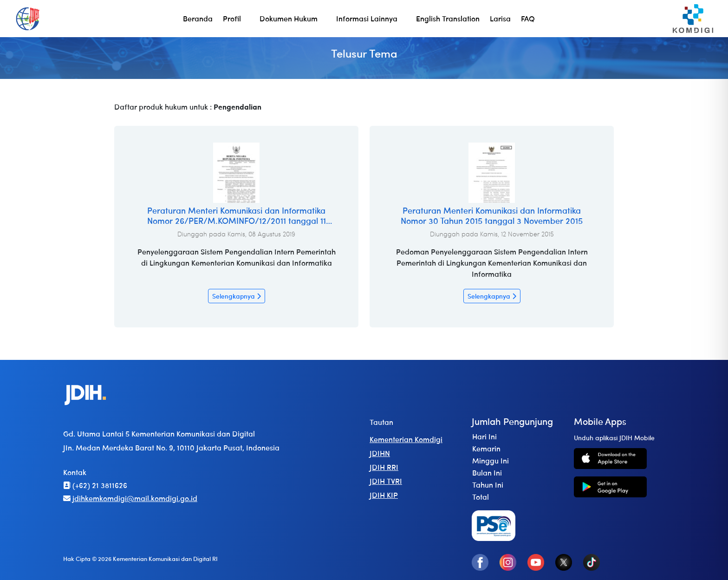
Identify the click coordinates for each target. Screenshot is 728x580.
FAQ (528, 18)
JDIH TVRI (386, 481)
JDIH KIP (384, 495)
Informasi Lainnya (367, 18)
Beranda (198, 18)
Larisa (500, 18)
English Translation (448, 18)
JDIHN (380, 453)
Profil (232, 18)
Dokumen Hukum (289, 18)
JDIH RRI (384, 467)
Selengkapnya (237, 296)
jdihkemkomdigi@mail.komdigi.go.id (130, 498)
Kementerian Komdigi (406, 439)
